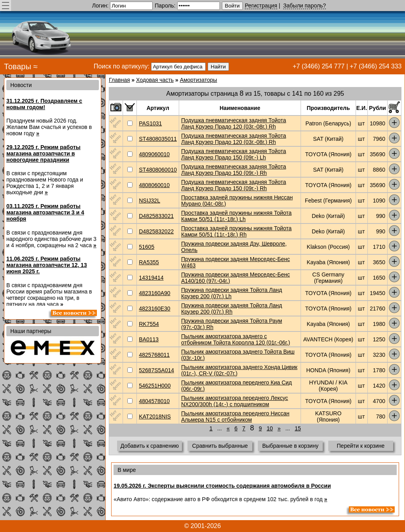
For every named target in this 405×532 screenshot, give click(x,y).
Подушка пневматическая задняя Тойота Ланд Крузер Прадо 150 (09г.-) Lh (234, 154)
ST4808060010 (158, 170)
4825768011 (154, 355)
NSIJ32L (150, 201)
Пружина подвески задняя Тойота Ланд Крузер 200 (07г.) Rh (232, 309)
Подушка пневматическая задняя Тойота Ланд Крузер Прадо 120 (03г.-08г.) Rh (234, 123)
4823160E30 (154, 309)
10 (270, 428)
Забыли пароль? (305, 6)
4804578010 (154, 401)
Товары (18, 66)
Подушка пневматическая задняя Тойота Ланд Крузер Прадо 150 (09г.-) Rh (234, 170)
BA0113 (149, 339)
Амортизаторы (199, 80)
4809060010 (154, 154)
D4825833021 (156, 216)
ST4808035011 (158, 139)
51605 (147, 247)
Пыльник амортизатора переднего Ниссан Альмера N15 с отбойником (235, 417)
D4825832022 (156, 231)
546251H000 (155, 386)
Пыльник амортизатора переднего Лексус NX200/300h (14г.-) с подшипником (235, 401)
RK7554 (149, 324)
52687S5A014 (156, 370)
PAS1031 (150, 123)
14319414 (151, 278)
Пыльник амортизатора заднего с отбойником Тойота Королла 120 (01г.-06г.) (236, 339)
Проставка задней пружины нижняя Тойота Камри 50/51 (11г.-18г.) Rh (236, 231)
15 (298, 428)
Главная (119, 80)
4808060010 (154, 185)
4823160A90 (154, 293)
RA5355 (149, 262)
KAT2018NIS (155, 417)
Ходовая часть (155, 80)
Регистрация (261, 6)
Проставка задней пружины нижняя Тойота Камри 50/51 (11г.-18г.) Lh (236, 216)
